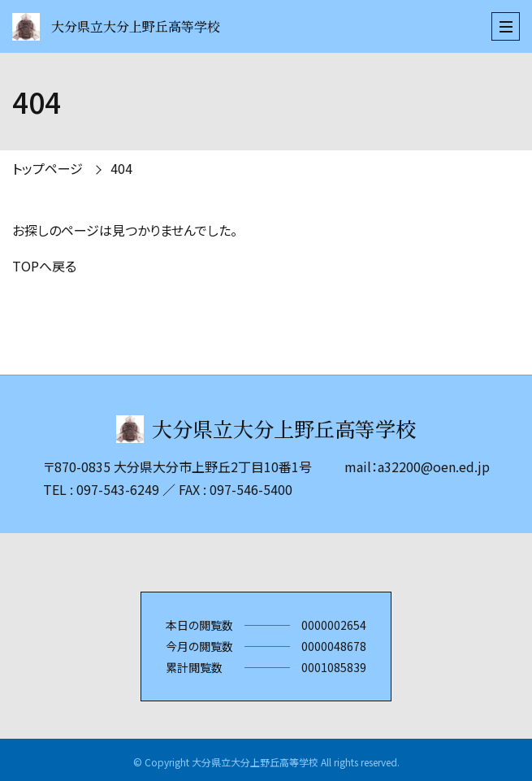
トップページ (48, 168)
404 (121, 168)
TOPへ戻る (44, 266)
